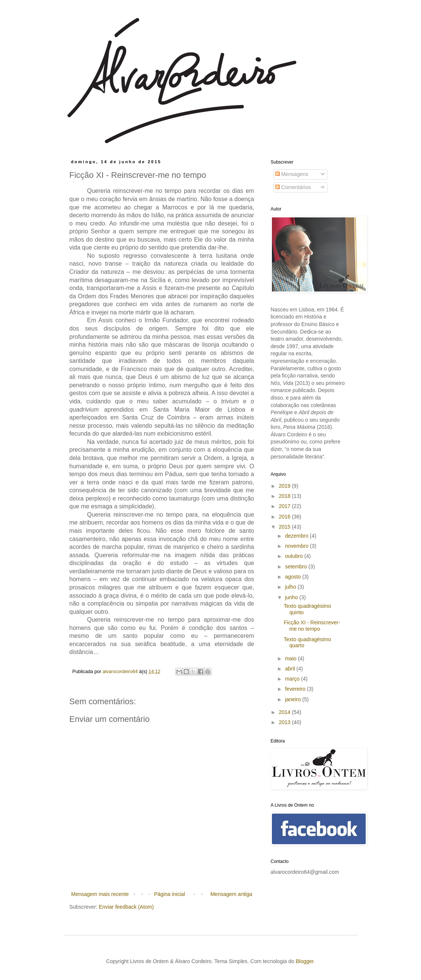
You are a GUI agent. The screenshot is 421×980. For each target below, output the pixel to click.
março (293, 679)
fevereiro (296, 689)
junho (292, 597)
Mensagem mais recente (100, 894)
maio (291, 658)
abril (291, 669)
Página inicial (170, 894)
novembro (297, 546)
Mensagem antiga (231, 894)
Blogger (304, 961)
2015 (285, 527)
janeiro (294, 699)
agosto (294, 577)
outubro (295, 556)
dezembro (297, 536)
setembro (297, 567)
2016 (285, 517)
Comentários (293, 187)
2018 (285, 496)
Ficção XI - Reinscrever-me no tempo (312, 626)
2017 (285, 506)
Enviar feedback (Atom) (126, 907)
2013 (285, 722)
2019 (285, 486)
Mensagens (292, 174)
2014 (285, 712)
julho (291, 587)
